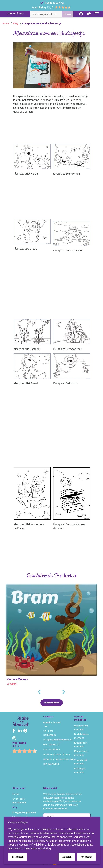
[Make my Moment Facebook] (14, 731)
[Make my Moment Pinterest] (25, 731)
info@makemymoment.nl (58, 740)
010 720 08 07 (51, 745)
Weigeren (67, 857)
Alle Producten (52, 703)
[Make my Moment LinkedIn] (20, 731)
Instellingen (18, 857)
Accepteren (86, 857)
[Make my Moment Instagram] (14, 738)
